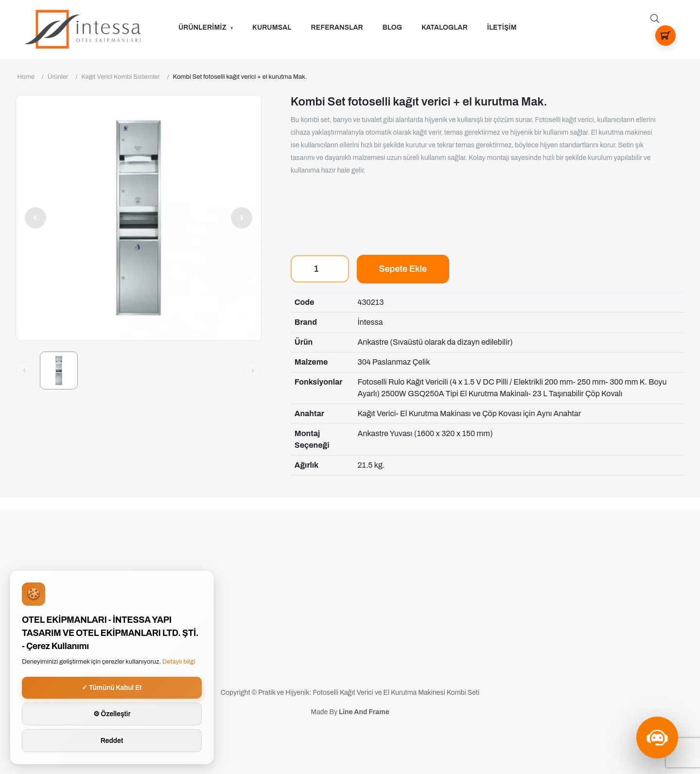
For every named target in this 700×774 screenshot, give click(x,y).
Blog (392, 27)
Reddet (112, 741)
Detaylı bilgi (179, 662)
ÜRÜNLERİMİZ (202, 27)
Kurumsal (272, 27)
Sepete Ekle (403, 269)
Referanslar (337, 27)
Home (26, 77)
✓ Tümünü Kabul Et (112, 688)
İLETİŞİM (502, 27)
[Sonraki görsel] (253, 370)
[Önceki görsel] (24, 370)
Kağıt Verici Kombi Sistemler (121, 77)
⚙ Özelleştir (112, 714)
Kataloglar (445, 27)
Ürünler (58, 77)
